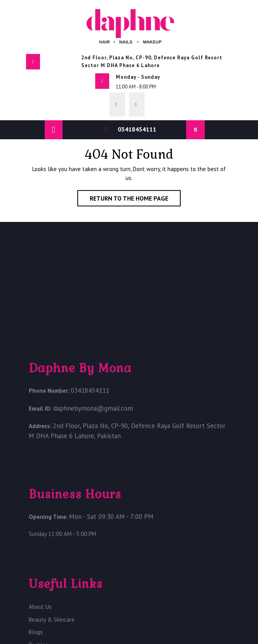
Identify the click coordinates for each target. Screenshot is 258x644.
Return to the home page (135, 200)
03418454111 (137, 129)
